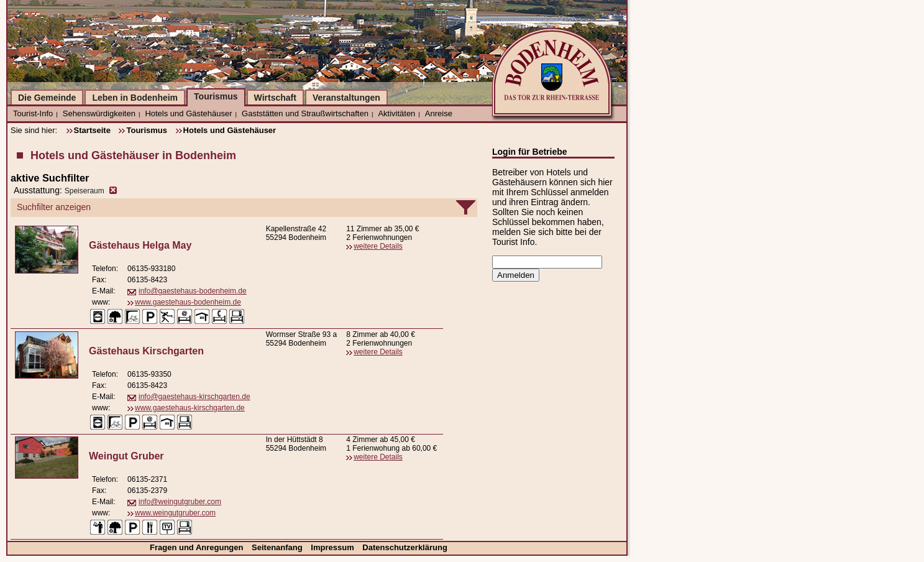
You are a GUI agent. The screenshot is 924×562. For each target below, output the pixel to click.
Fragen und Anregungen (198, 547)
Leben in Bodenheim (135, 98)
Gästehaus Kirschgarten (146, 351)
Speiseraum (85, 191)
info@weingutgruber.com (180, 502)
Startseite (92, 130)
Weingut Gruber (126, 456)
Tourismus (216, 96)
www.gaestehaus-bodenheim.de (188, 302)
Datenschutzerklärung (405, 547)
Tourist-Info (33, 113)
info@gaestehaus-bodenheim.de (193, 291)
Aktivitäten (396, 113)
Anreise (439, 113)
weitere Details (378, 246)
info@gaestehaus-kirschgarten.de (194, 397)
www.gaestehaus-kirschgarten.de (190, 408)
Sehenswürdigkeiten (99, 113)
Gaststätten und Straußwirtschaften (305, 113)
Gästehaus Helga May (140, 245)
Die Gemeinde (47, 98)
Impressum (333, 547)
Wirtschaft (275, 98)
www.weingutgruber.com (175, 513)
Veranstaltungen (346, 98)
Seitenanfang (278, 547)
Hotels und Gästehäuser (188, 113)
